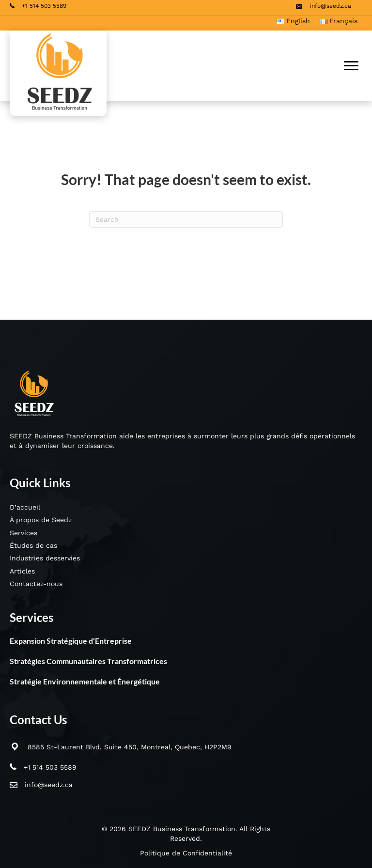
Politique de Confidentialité (186, 853)
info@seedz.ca (49, 785)
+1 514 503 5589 (50, 767)
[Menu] (351, 66)
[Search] (186, 219)
